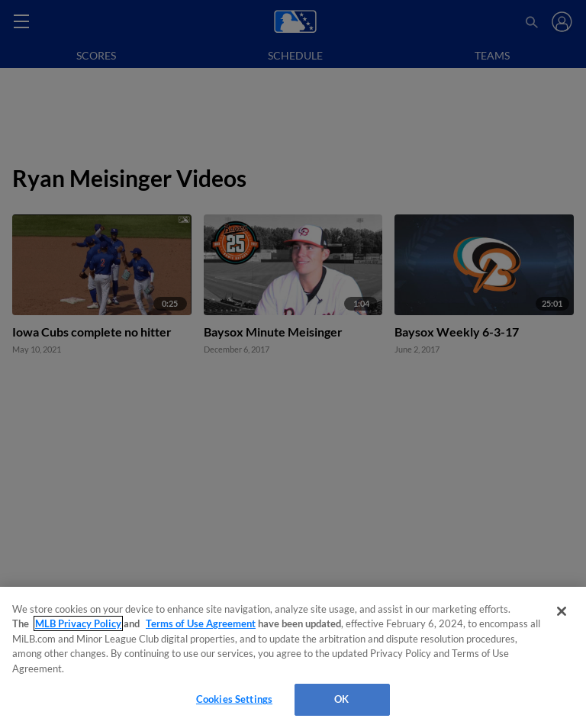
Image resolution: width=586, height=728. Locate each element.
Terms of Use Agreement (201, 623)
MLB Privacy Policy (78, 623)
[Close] (562, 611)
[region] (293, 657)
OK (341, 699)
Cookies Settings (234, 699)
